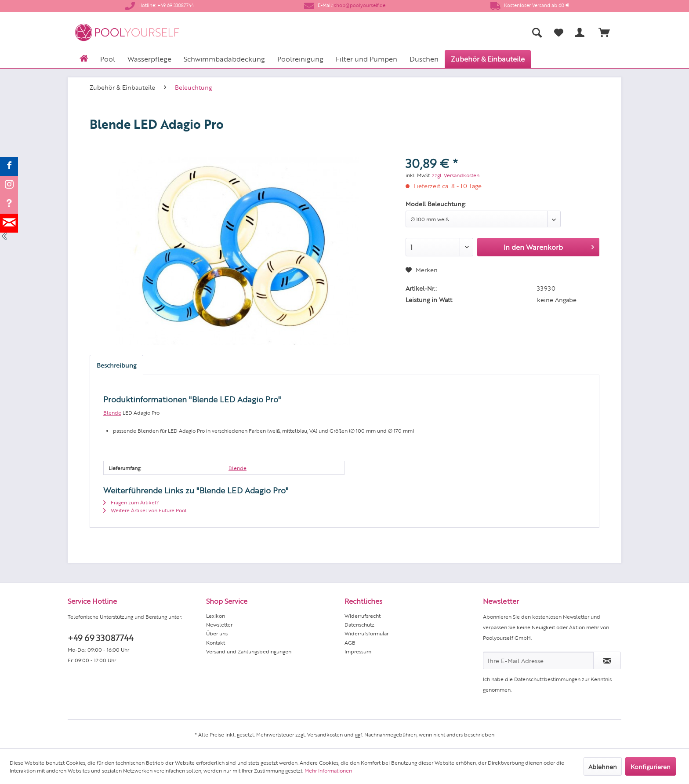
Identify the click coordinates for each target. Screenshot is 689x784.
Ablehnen (603, 766)
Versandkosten (325, 734)
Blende (112, 412)
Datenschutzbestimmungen (547, 679)
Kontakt (216, 642)
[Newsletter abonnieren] (607, 660)
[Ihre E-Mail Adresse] (538, 660)
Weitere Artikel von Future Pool (145, 510)
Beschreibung (116, 365)
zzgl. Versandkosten (456, 175)
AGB (350, 642)
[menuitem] (450, 32)
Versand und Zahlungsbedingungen (249, 651)
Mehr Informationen (328, 770)
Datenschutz (359, 624)
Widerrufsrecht (363, 616)
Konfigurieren (651, 766)
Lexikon (216, 616)
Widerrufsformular (366, 633)
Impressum (358, 651)
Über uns (217, 633)
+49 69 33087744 (100, 637)
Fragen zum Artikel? (131, 502)
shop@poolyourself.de (360, 5)
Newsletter (219, 624)
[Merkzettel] (559, 33)
